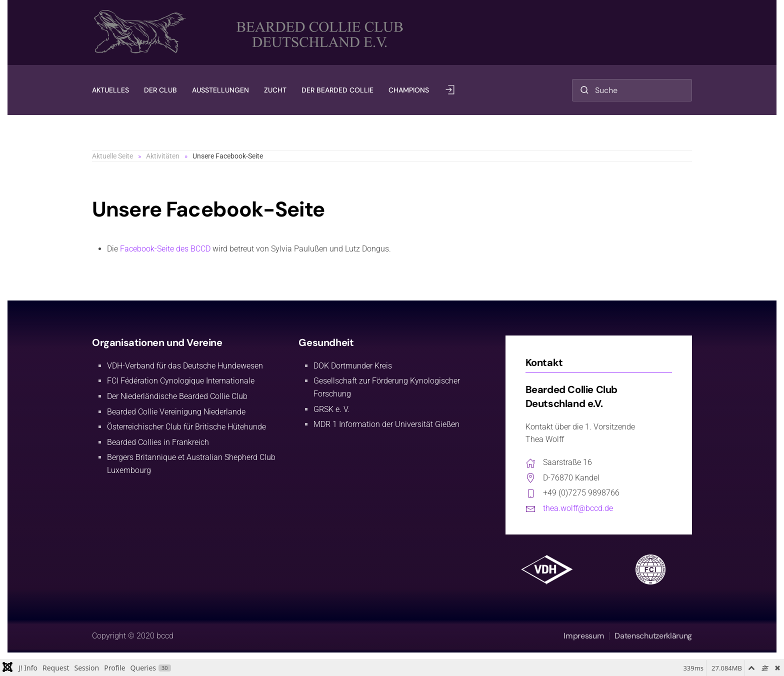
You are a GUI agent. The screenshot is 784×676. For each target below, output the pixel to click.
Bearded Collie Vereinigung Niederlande (176, 412)
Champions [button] (409, 90)
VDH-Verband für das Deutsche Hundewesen (185, 366)
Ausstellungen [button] (220, 90)
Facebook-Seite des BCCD (165, 249)
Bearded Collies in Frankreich (158, 442)
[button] (450, 90)
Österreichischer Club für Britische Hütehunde (186, 427)
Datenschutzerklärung (653, 636)
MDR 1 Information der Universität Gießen (386, 424)
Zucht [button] (275, 90)
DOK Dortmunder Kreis (353, 366)
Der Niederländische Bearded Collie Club (177, 396)
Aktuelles (110, 90)
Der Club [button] (160, 90)
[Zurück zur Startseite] (252, 32)
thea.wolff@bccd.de (578, 508)
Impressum (584, 636)
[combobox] (632, 90)
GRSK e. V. (331, 409)
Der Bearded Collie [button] (337, 90)
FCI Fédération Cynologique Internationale (181, 381)
